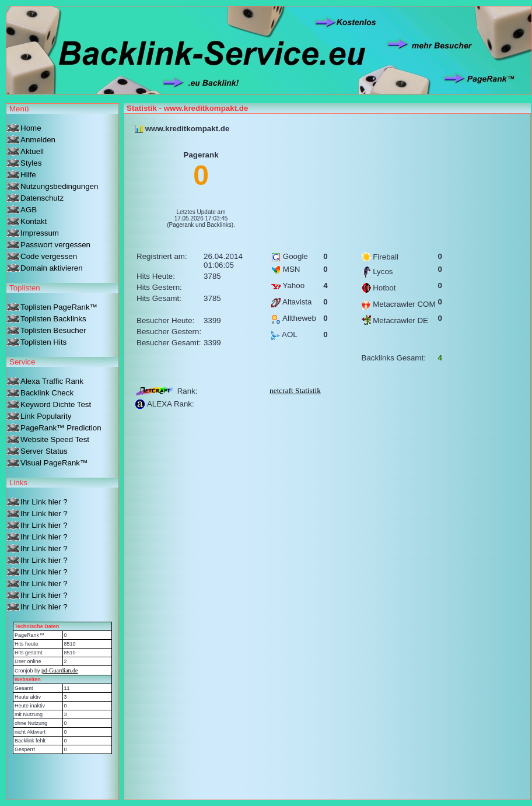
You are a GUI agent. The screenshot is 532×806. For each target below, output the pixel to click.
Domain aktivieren (52, 268)
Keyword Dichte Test (56, 404)
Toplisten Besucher (53, 330)
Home (31, 128)
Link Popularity (46, 416)
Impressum (40, 233)
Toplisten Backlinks (53, 319)
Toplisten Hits (43, 342)
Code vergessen (49, 256)
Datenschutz (42, 198)
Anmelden (38, 140)
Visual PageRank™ (54, 463)
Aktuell (32, 151)
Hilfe (28, 175)
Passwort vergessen (55, 245)
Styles (31, 163)
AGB (29, 210)
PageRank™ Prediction (61, 428)
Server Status (44, 451)
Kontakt (34, 221)
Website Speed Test (55, 439)
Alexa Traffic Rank (52, 381)
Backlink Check (47, 393)
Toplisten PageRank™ (59, 307)
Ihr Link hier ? (44, 502)
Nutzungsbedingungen (59, 186)
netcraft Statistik (295, 390)
